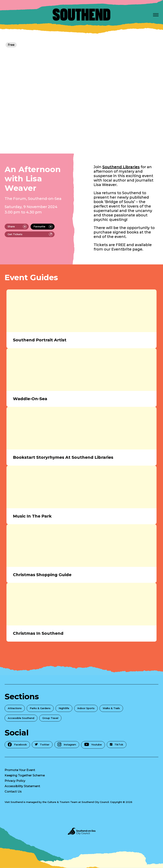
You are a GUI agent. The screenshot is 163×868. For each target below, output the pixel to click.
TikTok (117, 745)
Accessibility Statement (22, 786)
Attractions (15, 708)
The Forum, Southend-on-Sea (33, 199)
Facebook (17, 744)
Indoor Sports (86, 708)
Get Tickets (30, 234)
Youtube (93, 745)
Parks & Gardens (40, 708)
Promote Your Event (20, 770)
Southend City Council (95, 802)
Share (17, 227)
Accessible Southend (21, 718)
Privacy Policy (15, 781)
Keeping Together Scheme (25, 775)
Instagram (67, 744)
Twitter (42, 745)
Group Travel (50, 718)
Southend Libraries (121, 167)
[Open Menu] (156, 15)
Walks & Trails (111, 708)
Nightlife (64, 708)
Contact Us (13, 792)
